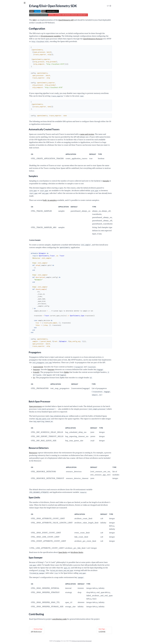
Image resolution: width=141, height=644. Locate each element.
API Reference (6, 20)
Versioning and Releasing (10, 35)
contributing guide (74, 619)
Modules (12, 14)
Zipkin (81, 372)
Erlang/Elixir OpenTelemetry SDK (13, 23)
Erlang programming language (97, 641)
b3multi (51, 372)
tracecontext (53, 367)
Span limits (78, 552)
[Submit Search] (3, 3)
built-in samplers (65, 200)
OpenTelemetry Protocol (108, 39)
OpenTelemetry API (81, 20)
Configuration (8, 26)
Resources (48, 453)
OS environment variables (66, 36)
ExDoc (73, 641)
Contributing (8, 29)
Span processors (50, 406)
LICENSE (5, 32)
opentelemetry (9, 8)
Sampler (121, 181)
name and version (102, 134)
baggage (51, 369)
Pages (4, 14)
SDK (49, 20)
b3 (49, 378)
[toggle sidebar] (27, 3)
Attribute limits (92, 552)
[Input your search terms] (15, 3)
